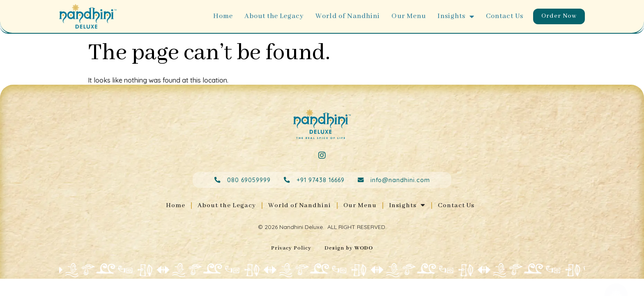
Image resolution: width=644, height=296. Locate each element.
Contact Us (503, 16)
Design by (349, 249)
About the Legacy (272, 16)
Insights (454, 16)
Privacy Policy (291, 249)
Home (221, 16)
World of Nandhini (346, 16)
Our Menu (407, 16)
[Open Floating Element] (616, 281)
